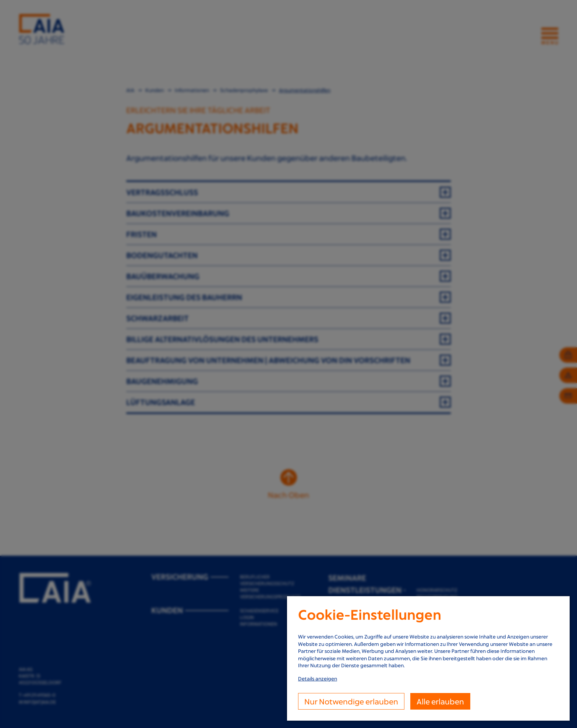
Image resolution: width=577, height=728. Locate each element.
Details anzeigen (318, 679)
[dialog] (428, 658)
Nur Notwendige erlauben (351, 701)
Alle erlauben (440, 701)
